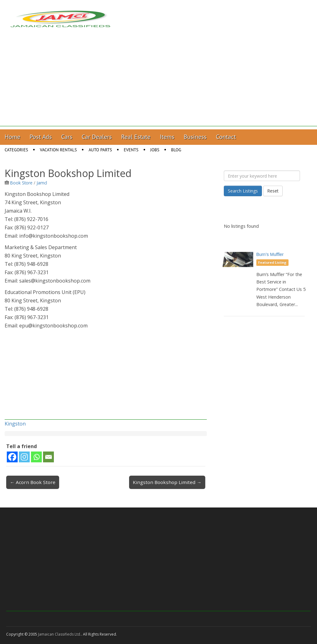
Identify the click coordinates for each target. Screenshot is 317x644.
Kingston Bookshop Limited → (167, 482)
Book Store (21, 183)
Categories (16, 150)
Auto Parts (100, 150)
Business (195, 137)
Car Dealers (97, 137)
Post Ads (41, 137)
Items (167, 137)
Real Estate (136, 137)
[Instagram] (24, 457)
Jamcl (42, 183)
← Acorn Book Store (33, 482)
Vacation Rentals (59, 150)
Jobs (155, 150)
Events (131, 150)
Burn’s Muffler (270, 254)
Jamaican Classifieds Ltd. (60, 634)
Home (13, 137)
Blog (176, 150)
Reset (273, 191)
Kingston (15, 424)
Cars (67, 137)
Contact (226, 137)
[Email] (48, 457)
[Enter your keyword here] (262, 176)
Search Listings (243, 191)
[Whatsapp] (36, 457)
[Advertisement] (158, 83)
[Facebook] (12, 457)
